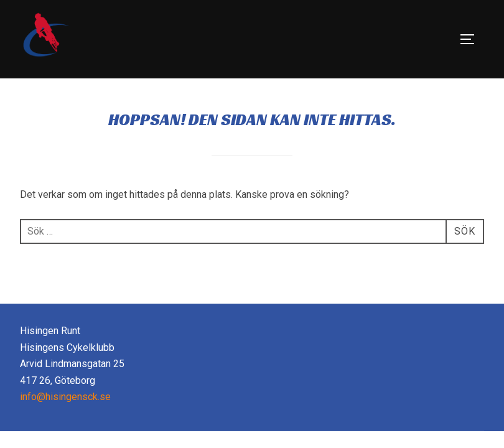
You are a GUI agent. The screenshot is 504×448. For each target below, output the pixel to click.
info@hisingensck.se (65, 397)
